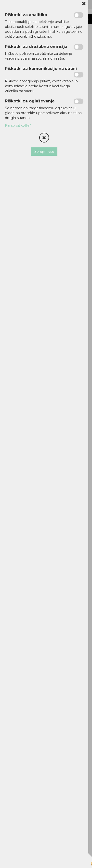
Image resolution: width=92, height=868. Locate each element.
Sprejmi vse (44, 152)
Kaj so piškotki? (18, 125)
